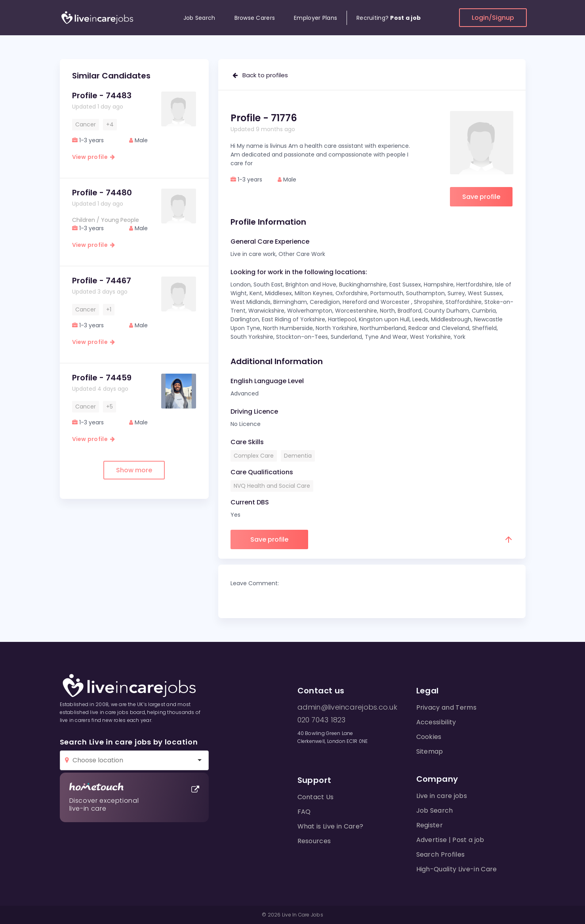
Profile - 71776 (264, 118)
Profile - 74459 (102, 378)
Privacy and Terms (446, 707)
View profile (94, 157)
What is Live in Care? (331, 826)
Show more (134, 470)
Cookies (429, 737)
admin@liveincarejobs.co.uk (347, 707)
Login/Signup (493, 18)
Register (430, 825)
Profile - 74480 (102, 193)
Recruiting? (389, 18)
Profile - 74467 (102, 281)
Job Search (199, 18)
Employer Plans (315, 18)
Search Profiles (441, 854)
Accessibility (436, 722)
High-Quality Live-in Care (457, 869)
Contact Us (316, 797)
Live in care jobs (442, 796)
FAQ (304, 812)
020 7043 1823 (322, 720)
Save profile (481, 197)
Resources (314, 841)
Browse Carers (255, 18)
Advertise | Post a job (450, 840)
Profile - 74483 (102, 95)
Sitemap (430, 751)
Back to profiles (260, 75)
